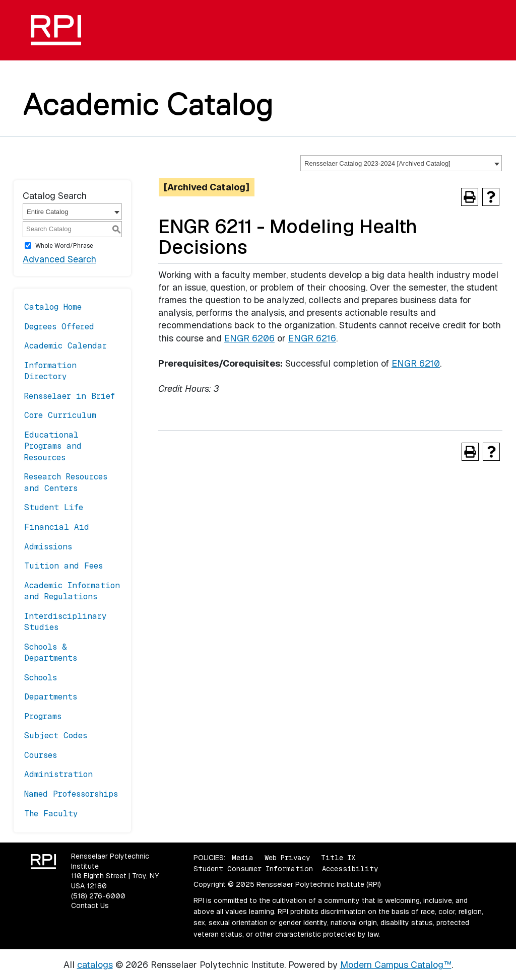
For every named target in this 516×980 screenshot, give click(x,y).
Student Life (54, 507)
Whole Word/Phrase (64, 246)
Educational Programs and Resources (53, 446)
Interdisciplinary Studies (66, 622)
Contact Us (90, 905)
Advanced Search (59, 259)
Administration (58, 774)
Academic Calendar (66, 346)
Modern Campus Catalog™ (396, 965)
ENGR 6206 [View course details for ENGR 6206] (249, 338)
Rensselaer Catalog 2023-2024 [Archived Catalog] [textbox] (377, 163)
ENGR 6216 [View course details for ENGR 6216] (312, 338)
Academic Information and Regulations (72, 591)
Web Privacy (287, 858)
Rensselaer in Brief (70, 396)
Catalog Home (53, 307)
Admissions (48, 547)
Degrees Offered (59, 327)
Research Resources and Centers (66, 482)
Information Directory (50, 371)
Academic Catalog (148, 104)
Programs (43, 716)
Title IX (338, 858)
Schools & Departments (51, 652)
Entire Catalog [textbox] (47, 212)
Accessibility (350, 869)
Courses (41, 755)
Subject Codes (56, 736)
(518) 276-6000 (98, 896)
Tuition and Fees (63, 566)
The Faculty (51, 814)
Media (243, 858)
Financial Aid (57, 527)
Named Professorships (71, 794)
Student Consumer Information (253, 869)
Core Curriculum (60, 415)
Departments (51, 697)
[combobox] (401, 163)
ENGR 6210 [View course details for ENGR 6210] (416, 363)
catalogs (95, 965)
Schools (41, 678)
